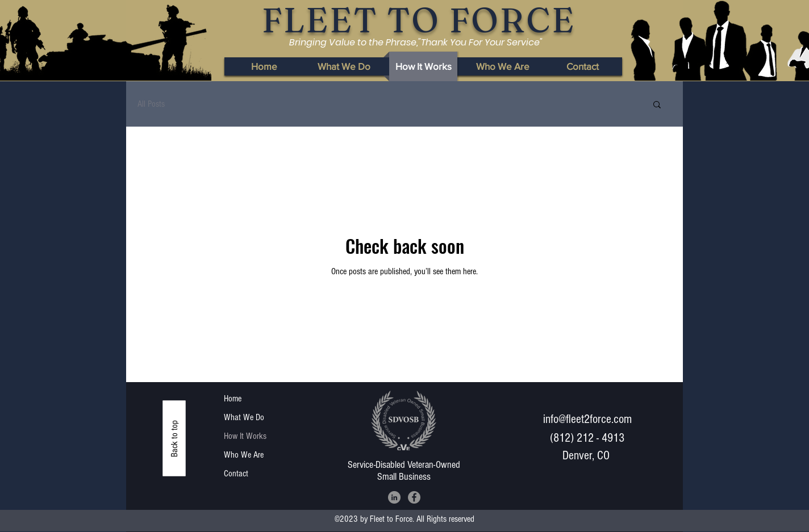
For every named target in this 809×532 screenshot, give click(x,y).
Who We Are (244, 455)
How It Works (245, 436)
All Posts (151, 104)
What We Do (244, 417)
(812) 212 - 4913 (587, 438)
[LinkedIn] (394, 497)
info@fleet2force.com (587, 419)
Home (233, 399)
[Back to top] (174, 439)
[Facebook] (414, 497)
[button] (657, 105)
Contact (236, 474)
